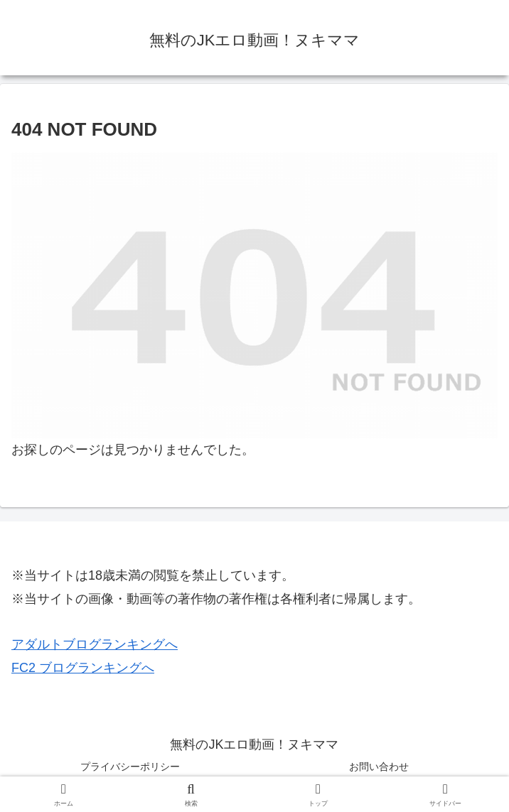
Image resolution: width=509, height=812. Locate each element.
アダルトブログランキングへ (95, 644)
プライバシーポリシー (130, 767)
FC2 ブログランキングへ (83, 668)
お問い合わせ (379, 767)
